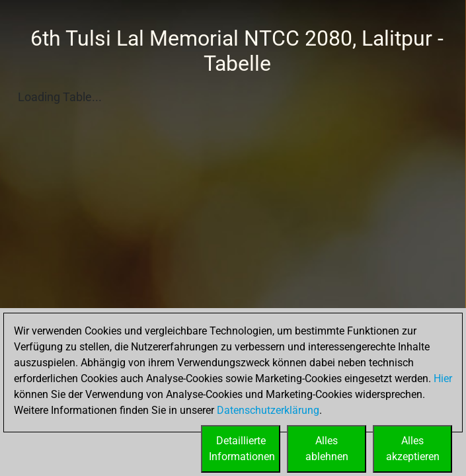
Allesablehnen (327, 449)
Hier (443, 378)
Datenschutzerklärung (268, 410)
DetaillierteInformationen (242, 449)
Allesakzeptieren (413, 449)
